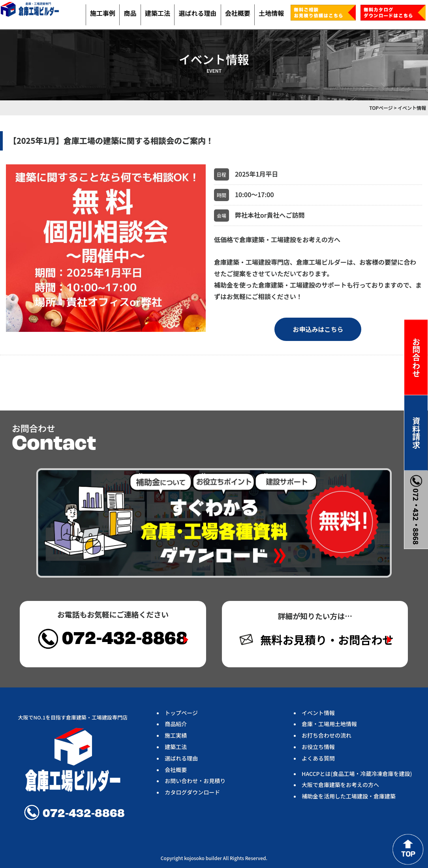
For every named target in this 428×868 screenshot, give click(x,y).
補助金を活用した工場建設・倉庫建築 (349, 796)
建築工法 (158, 13)
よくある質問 (318, 758)
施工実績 (176, 735)
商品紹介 (176, 724)
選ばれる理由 (197, 13)
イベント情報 (318, 713)
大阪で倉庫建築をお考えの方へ (340, 785)
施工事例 (103, 13)
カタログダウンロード (192, 792)
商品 (130, 13)
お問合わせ (416, 357)
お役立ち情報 (318, 747)
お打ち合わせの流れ (327, 735)
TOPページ (381, 108)
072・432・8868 (416, 509)
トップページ (181, 713)
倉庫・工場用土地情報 (329, 724)
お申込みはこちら (318, 329)
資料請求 (416, 433)
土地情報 (271, 13)
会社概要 (238, 13)
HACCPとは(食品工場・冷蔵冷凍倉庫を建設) (357, 774)
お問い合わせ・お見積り (195, 781)
